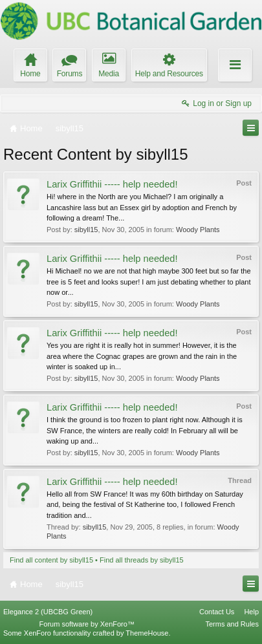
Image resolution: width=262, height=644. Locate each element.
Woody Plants (198, 230)
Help (251, 612)
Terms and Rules (232, 624)
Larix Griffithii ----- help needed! (112, 184)
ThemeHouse (147, 633)
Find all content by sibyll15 (51, 560)
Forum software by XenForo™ (87, 624)
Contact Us (217, 612)
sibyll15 (86, 230)
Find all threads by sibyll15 (142, 560)
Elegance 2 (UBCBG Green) (48, 612)
